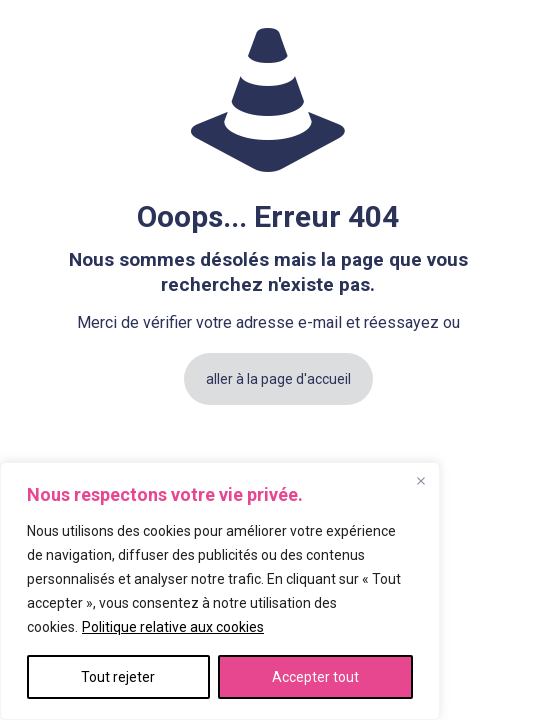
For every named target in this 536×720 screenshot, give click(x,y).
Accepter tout (315, 677)
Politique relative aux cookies (173, 627)
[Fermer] (421, 481)
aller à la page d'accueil (278, 379)
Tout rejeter (118, 677)
